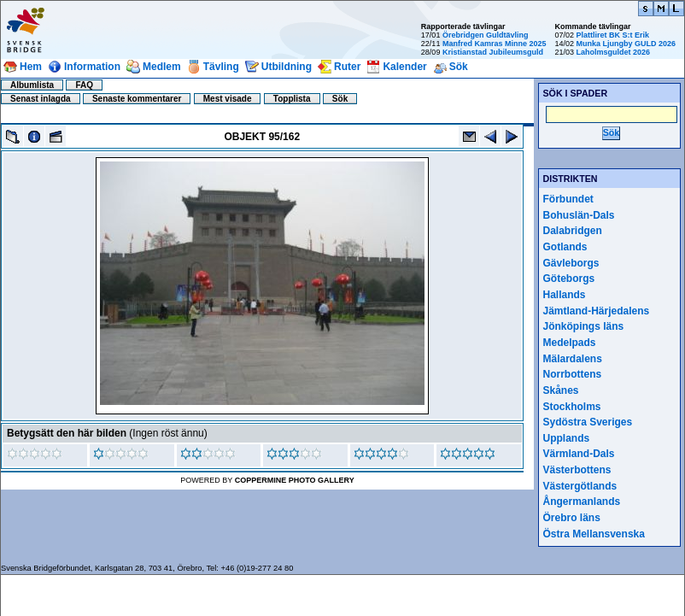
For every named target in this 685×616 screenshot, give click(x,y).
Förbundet (568, 199)
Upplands (567, 438)
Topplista (292, 99)
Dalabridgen (573, 231)
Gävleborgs (571, 263)
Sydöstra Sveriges (588, 422)
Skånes (561, 390)
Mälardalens (573, 359)
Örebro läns (572, 518)
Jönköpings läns (584, 326)
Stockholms (572, 407)
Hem (31, 67)
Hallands (565, 295)
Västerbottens (577, 470)
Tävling (221, 67)
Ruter (347, 67)
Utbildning (287, 67)
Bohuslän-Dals (579, 215)
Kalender (404, 67)
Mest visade (228, 99)
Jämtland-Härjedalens (597, 311)
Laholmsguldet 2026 (613, 52)
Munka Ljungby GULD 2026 (626, 44)
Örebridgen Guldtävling (486, 35)
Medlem (162, 67)
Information (92, 67)
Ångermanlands (582, 502)
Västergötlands (580, 486)
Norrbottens (573, 374)
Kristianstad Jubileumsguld (493, 52)
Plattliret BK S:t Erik (612, 35)
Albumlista (32, 85)
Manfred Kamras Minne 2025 (495, 44)
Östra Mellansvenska (594, 534)
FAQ (84, 85)
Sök (459, 67)
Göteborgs (569, 279)
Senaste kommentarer (137, 99)
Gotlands (565, 247)
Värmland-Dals (579, 454)
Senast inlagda (41, 99)
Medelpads (570, 343)
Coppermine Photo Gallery (295, 480)
